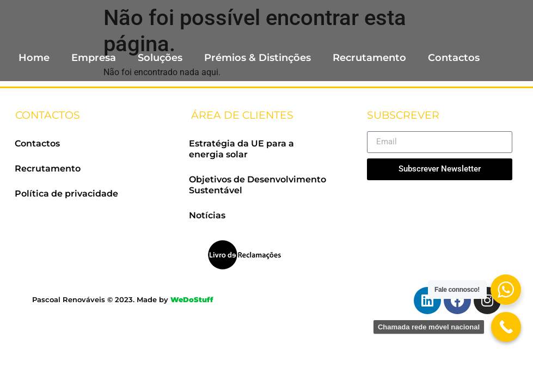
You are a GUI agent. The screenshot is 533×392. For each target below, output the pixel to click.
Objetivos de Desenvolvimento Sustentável (258, 185)
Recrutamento (369, 57)
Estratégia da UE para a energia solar (241, 149)
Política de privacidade (66, 194)
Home (34, 57)
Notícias (207, 215)
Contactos (454, 57)
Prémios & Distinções (258, 57)
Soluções (160, 57)
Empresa (94, 57)
